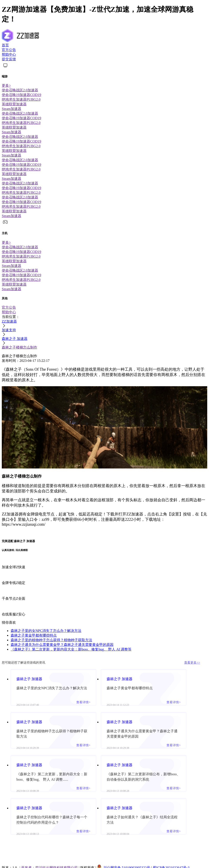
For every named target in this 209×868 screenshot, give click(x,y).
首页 (5, 45)
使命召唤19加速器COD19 (21, 95)
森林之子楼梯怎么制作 (20, 347)
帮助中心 (9, 54)
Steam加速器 (12, 109)
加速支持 (9, 330)
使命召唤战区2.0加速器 (20, 90)
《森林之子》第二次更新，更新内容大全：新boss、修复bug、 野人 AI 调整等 (71, 649)
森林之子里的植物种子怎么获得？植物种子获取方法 (51, 640)
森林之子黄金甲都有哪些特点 (34, 635)
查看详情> (83, 702)
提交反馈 (9, 59)
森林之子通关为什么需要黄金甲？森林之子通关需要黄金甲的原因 (62, 645)
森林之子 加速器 (15, 339)
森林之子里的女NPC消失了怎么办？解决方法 (46, 631)
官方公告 (9, 50)
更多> (6, 85)
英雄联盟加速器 (14, 104)
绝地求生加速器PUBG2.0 (21, 99)
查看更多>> (192, 663)
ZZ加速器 (9, 321)
